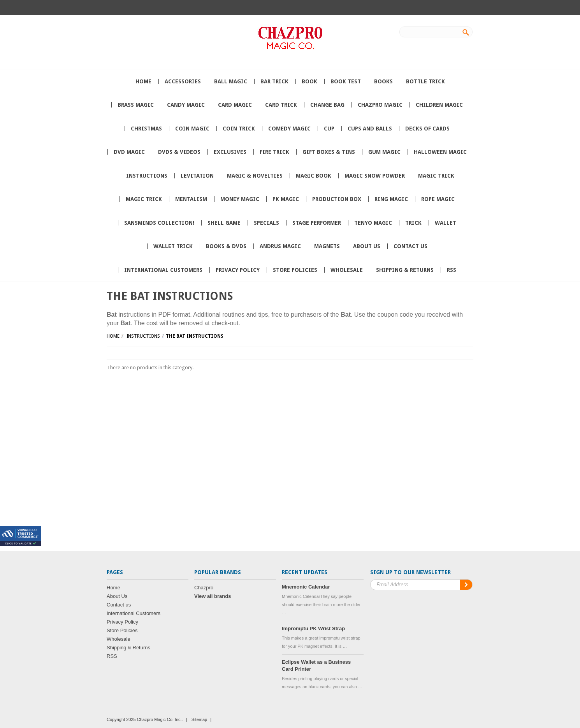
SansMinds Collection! (159, 223)
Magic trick (436, 176)
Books (383, 81)
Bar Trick (274, 81)
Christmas (146, 129)
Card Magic (235, 105)
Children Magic (439, 105)
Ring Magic (391, 199)
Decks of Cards (427, 129)
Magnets (327, 246)
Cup (329, 129)
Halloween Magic (440, 152)
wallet (446, 223)
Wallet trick (173, 246)
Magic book (314, 176)
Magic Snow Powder (375, 176)
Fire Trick (274, 152)
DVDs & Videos (179, 152)
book (309, 81)
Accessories (183, 81)
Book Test (346, 81)
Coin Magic (192, 129)
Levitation (197, 176)
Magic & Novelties (255, 176)
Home (113, 336)
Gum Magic (384, 152)
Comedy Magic (289, 129)
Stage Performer (317, 223)
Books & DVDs (226, 246)
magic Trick (144, 199)
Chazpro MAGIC (380, 105)
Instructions (147, 176)
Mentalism (191, 199)
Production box (337, 199)
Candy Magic (186, 105)
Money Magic (240, 199)
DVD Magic (129, 152)
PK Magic (286, 199)
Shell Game (224, 223)
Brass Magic (136, 105)
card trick (281, 105)
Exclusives (230, 152)
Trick (413, 223)
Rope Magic (438, 199)
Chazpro (204, 588)
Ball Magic (231, 81)
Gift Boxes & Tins (329, 152)
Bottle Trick (425, 81)
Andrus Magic (280, 246)
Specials (266, 223)
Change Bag (327, 105)
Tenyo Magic (373, 223)
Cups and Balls (370, 129)
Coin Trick (239, 129)
